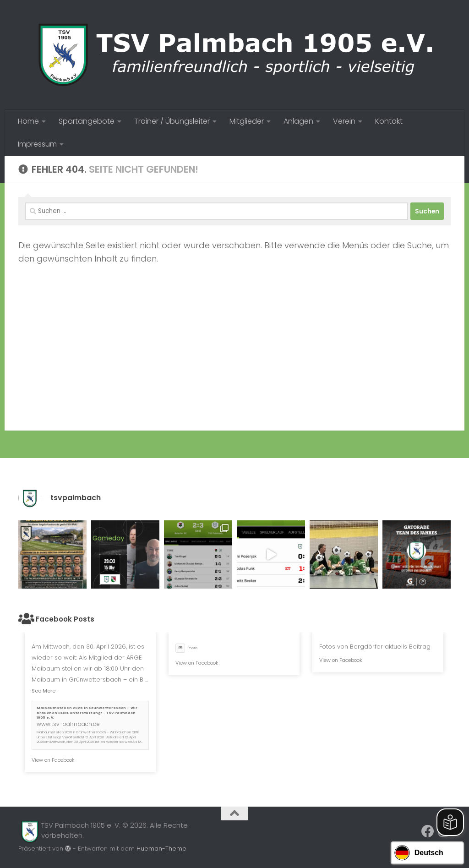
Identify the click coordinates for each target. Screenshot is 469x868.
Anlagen (298, 121)
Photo (186, 648)
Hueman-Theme (161, 849)
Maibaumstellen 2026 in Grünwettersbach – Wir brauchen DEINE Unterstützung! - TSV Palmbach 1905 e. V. (87, 713)
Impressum (37, 144)
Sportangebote (87, 121)
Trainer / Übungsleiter (172, 121)
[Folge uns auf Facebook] (428, 831)
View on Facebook (53, 760)
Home (28, 121)
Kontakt (389, 121)
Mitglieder (247, 121)
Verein (344, 121)
